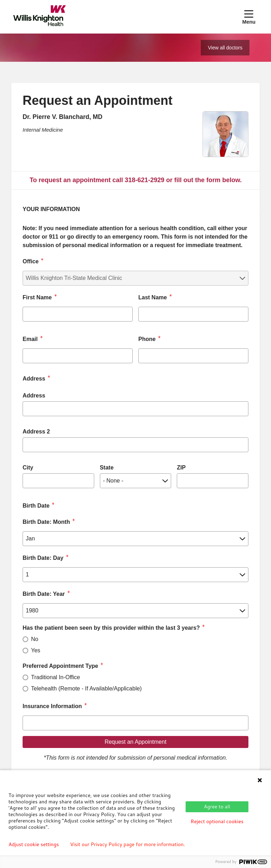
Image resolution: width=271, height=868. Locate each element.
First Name (37, 297)
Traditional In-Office (56, 677)
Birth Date (36, 506)
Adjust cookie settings (34, 844)
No (35, 639)
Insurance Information (52, 706)
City (28, 468)
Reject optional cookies (217, 821)
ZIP (181, 468)
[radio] (25, 639)
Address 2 (36, 432)
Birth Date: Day (43, 558)
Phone (147, 339)
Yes (36, 650)
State (107, 468)
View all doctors (225, 48)
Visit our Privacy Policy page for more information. (128, 844)
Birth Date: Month (46, 522)
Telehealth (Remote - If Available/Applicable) (86, 689)
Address (34, 396)
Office (31, 261)
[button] (250, 17)
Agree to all (217, 807)
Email (30, 339)
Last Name (153, 297)
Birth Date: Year (44, 594)
